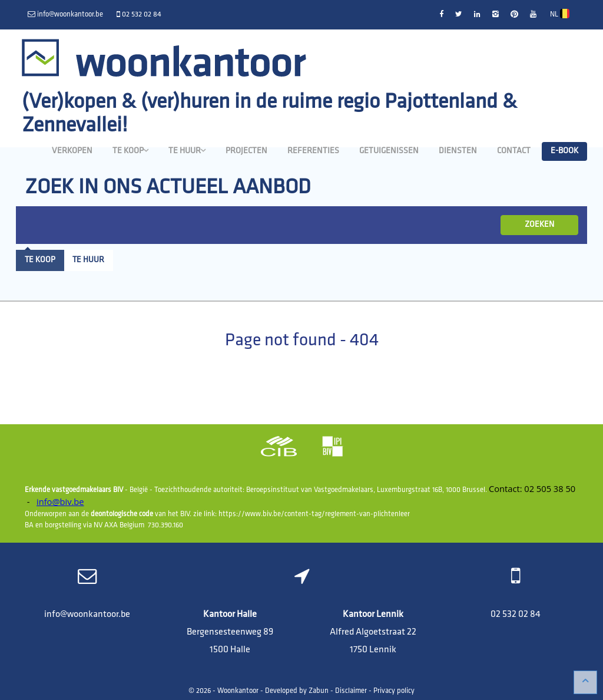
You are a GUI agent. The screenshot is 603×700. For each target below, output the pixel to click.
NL (560, 14)
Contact (514, 151)
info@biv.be (60, 501)
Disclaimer (351, 691)
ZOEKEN (539, 225)
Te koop (130, 151)
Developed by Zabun (297, 691)
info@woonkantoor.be (87, 615)
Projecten (246, 151)
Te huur (187, 151)
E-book (564, 151)
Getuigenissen (389, 151)
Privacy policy (394, 691)
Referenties (313, 151)
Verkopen (72, 151)
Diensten (458, 151)
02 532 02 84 (516, 615)
